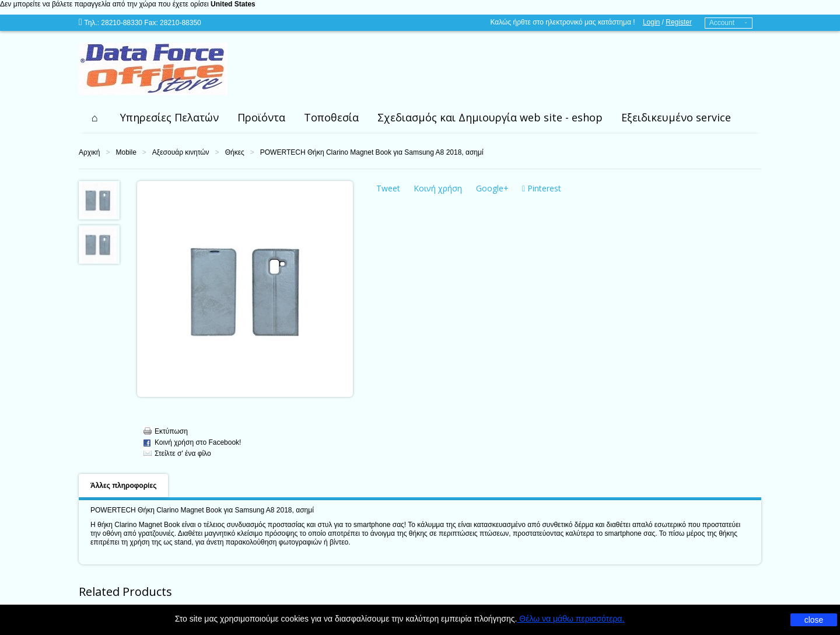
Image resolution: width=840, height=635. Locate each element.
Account (722, 23)
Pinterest (542, 188)
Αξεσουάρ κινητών (181, 152)
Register (679, 22)
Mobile (126, 152)
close (814, 620)
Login (651, 22)
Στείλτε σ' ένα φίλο (183, 453)
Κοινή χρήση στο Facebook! (198, 442)
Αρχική (89, 152)
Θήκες (235, 152)
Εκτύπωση (171, 431)
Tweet (388, 188)
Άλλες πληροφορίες (123, 486)
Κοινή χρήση (438, 188)
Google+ (492, 188)
